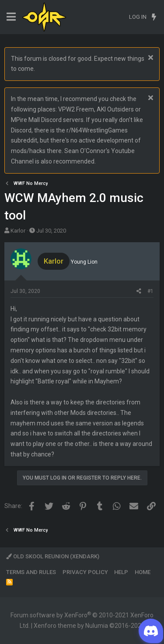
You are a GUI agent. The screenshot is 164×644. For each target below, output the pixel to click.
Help (121, 572)
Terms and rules (31, 572)
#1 (150, 291)
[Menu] (11, 17)
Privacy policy (85, 572)
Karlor (18, 231)
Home (143, 572)
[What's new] (154, 17)
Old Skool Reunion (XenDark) (53, 556)
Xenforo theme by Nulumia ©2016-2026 (89, 626)
